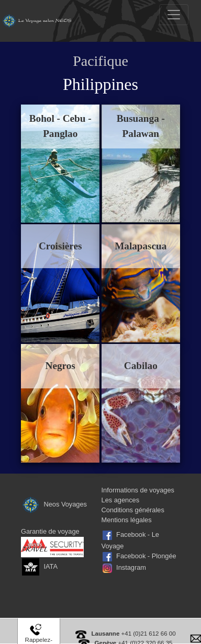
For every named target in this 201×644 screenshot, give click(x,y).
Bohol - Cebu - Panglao (60, 126)
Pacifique (100, 61)
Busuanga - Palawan (141, 126)
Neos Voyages (54, 504)
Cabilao (141, 366)
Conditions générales (133, 510)
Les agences (121, 500)
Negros (60, 366)
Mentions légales (127, 520)
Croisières (60, 246)
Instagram (131, 567)
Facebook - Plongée (146, 556)
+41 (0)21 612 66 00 (134, 634)
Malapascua (141, 246)
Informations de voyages (138, 490)
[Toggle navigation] (174, 15)
